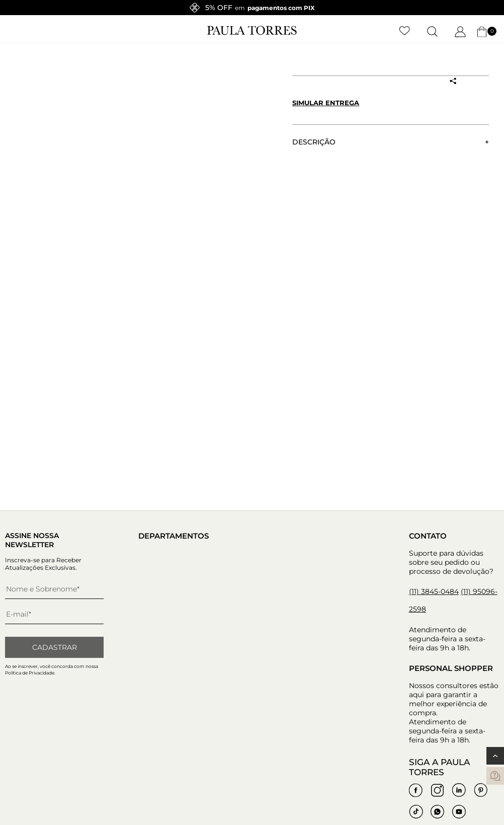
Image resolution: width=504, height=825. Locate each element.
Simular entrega (326, 103)
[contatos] (495, 776)
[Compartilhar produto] (453, 81)
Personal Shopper (451, 668)
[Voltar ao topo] (495, 756)
